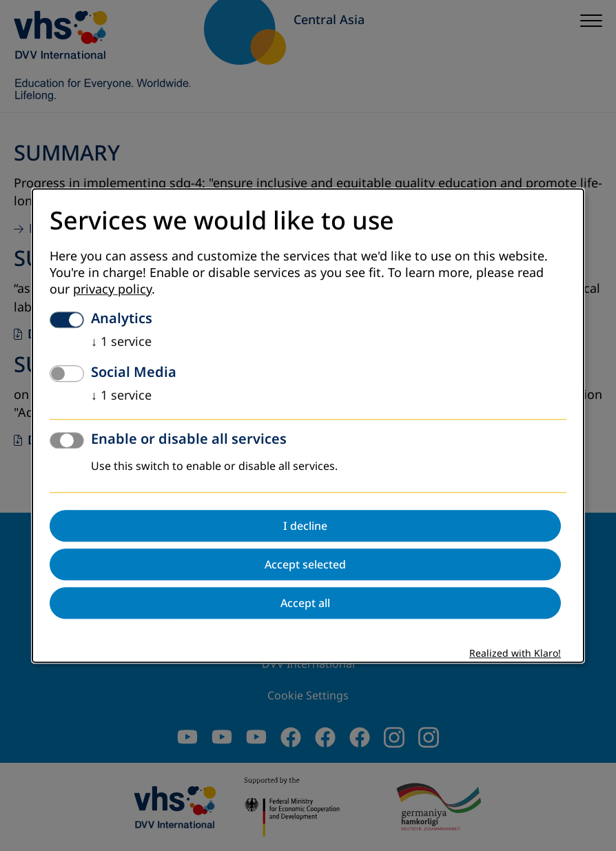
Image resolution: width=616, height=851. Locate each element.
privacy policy (112, 289)
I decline (305, 526)
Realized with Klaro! (515, 654)
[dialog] (308, 425)
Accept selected (305, 564)
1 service (121, 342)
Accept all (305, 603)
